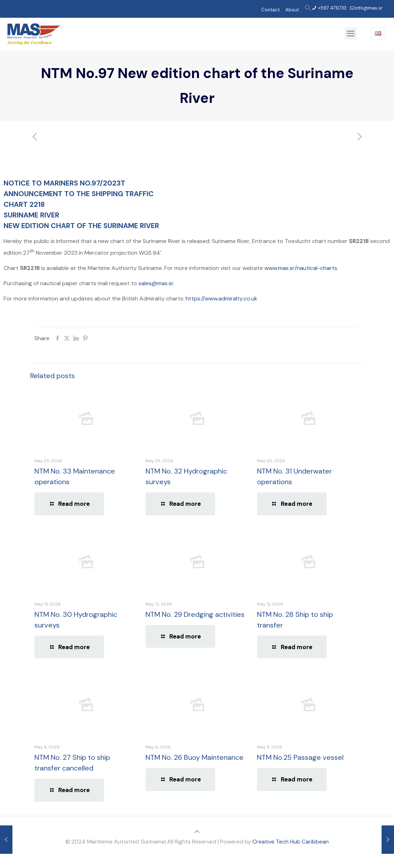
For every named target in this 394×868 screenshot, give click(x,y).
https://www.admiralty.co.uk (221, 298)
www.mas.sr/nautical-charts (301, 268)
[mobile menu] (351, 34)
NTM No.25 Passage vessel (300, 757)
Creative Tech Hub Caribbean (291, 842)
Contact (270, 10)
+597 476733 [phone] (332, 8)
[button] (308, 10)
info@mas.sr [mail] (369, 8)
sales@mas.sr (156, 283)
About (292, 10)
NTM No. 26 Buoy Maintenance (195, 757)
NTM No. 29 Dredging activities (195, 614)
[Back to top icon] (197, 832)
